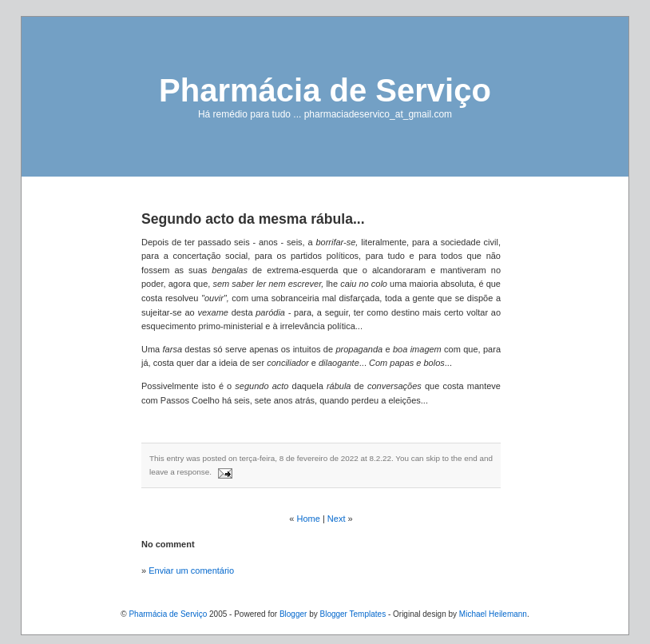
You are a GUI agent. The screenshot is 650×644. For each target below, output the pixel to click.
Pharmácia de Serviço (325, 90)
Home (309, 519)
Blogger (293, 614)
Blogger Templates (353, 614)
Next (337, 519)
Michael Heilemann (493, 614)
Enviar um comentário (191, 570)
